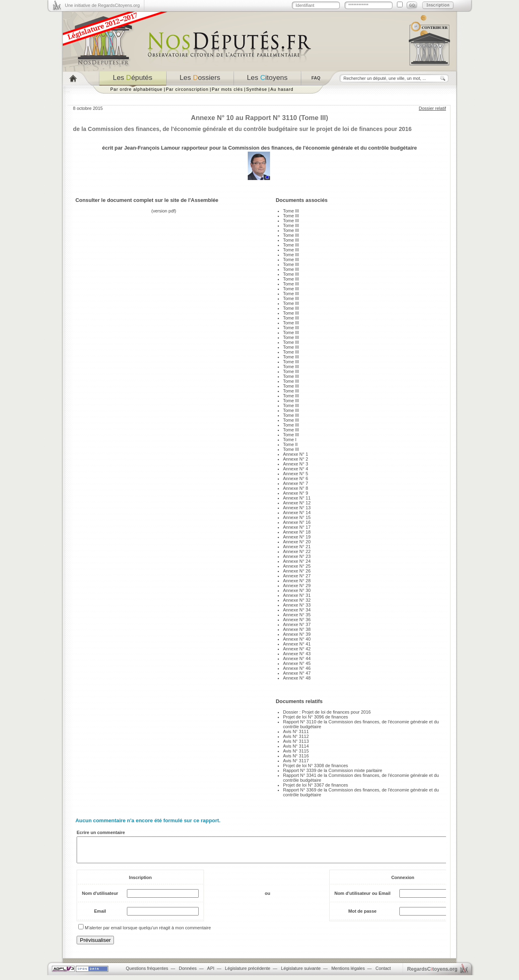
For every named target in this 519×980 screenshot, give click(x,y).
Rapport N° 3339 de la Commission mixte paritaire (333, 770)
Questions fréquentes (147, 973)
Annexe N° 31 (297, 595)
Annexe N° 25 (297, 566)
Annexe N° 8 (296, 488)
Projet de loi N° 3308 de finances (315, 766)
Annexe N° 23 (297, 556)
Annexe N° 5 (296, 474)
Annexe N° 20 (297, 542)
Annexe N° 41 (297, 644)
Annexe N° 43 (297, 654)
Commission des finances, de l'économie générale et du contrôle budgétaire (323, 148)
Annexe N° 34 (297, 610)
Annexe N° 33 (297, 605)
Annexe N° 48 (297, 678)
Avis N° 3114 (296, 746)
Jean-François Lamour (152, 148)
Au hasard (282, 89)
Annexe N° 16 (297, 522)
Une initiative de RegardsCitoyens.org (102, 5)
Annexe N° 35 (297, 615)
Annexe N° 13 (297, 508)
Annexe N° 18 (297, 532)
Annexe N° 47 (297, 673)
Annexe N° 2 (296, 459)
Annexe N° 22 (297, 551)
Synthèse (257, 89)
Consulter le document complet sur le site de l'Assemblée (147, 200)
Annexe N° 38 (297, 629)
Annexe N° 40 (297, 639)
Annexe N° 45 (297, 663)
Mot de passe (362, 916)
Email (100, 916)
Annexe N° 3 (296, 464)
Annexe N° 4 (296, 469)
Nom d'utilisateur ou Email (362, 898)
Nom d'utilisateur (100, 898)
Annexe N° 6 (296, 478)
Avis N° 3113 (296, 741)
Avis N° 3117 (296, 761)
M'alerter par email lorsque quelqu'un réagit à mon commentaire (148, 933)
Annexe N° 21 (297, 547)
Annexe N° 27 (297, 576)
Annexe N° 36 (297, 620)
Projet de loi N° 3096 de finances (315, 717)
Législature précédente (248, 973)
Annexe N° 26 (297, 571)
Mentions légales (348, 973)
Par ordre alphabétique (136, 89)
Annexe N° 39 (297, 634)
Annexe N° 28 (297, 581)
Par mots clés (227, 89)
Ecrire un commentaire (101, 832)
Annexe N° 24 (297, 561)
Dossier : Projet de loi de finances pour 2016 (327, 712)
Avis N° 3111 (296, 731)
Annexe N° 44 (297, 658)
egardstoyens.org (432, 974)
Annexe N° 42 (297, 649)
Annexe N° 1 (296, 454)
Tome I (290, 440)
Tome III (291, 211)
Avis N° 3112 (296, 736)
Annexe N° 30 (297, 590)
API (211, 973)
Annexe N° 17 (297, 527)
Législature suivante (301, 973)
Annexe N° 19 (297, 537)
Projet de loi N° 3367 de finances (315, 785)
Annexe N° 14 (297, 513)
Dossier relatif (432, 108)
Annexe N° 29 (297, 585)
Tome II (290, 444)
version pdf (164, 211)
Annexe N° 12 (297, 503)
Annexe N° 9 (296, 493)
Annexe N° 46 (297, 668)
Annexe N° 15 (297, 517)
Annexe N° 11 (297, 498)
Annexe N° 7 (296, 483)
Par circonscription (187, 89)
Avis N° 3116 (296, 756)
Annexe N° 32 (297, 600)
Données (188, 973)
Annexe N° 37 (297, 624)
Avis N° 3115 (296, 751)
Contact (383, 973)
